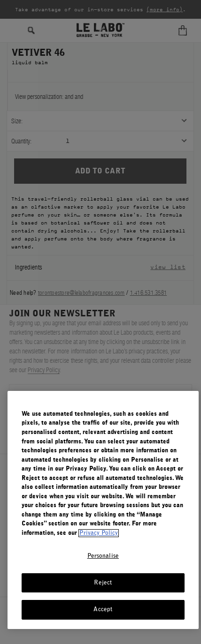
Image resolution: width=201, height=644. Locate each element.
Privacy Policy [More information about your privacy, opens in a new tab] (99, 533)
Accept (103, 610)
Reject (103, 583)
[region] (103, 510)
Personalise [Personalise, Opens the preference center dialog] (103, 556)
